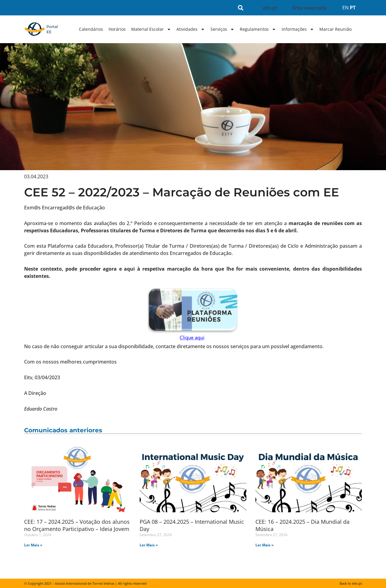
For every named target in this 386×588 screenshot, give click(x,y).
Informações (298, 29)
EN (345, 8)
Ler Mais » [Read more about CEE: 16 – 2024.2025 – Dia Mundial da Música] (264, 545)
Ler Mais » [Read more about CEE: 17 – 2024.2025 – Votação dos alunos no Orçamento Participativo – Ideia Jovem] (33, 545)
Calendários (91, 29)
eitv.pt (270, 8)
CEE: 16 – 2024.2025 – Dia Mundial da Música (302, 525)
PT (353, 8)
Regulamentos (258, 29)
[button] (241, 8)
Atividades (191, 29)
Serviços (222, 29)
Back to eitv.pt (351, 583)
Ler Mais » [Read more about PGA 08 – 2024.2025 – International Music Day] (149, 545)
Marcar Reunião (335, 29)
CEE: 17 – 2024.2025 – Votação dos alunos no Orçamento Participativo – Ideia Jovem (77, 525)
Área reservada (309, 8)
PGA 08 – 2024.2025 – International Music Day (192, 525)
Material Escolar (151, 29)
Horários (117, 29)
